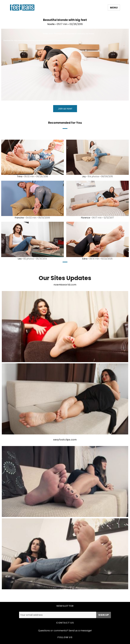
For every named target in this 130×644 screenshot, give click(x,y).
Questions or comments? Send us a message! (65, 631)
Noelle (51, 24)
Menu (114, 8)
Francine (19, 218)
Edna (84, 259)
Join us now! (65, 109)
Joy (83, 176)
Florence (85, 218)
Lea (19, 259)
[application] (65, 65)
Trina (19, 176)
